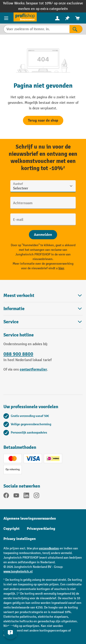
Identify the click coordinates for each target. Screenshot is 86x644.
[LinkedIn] (26, 496)
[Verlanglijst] (67, 18)
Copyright (11, 529)
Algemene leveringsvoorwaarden (30, 518)
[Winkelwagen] (78, 18)
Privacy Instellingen (20, 539)
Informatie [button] (43, 309)
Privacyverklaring (41, 529)
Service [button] (43, 322)
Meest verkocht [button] (43, 295)
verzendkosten (49, 548)
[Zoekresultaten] (76, 29)
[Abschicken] (43, 235)
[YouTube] (16, 496)
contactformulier (33, 369)
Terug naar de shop (43, 120)
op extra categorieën (52, 9)
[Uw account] (57, 18)
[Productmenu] (7, 18)
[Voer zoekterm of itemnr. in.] (36, 29)
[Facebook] (6, 496)
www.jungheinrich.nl (18, 571)
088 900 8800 (18, 354)
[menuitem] (57, 18)
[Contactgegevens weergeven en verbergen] (10, 632)
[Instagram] (36, 496)
